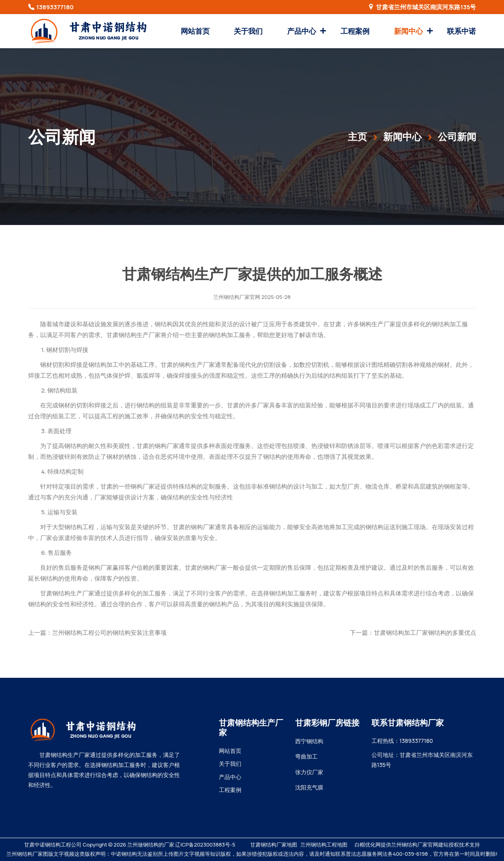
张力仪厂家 (309, 772)
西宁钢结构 (309, 741)
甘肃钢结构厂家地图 (274, 845)
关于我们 (248, 31)
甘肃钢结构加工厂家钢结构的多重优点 (425, 633)
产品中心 (302, 31)
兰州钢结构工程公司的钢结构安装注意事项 (109, 633)
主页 (357, 136)
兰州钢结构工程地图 (324, 845)
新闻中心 (408, 31)
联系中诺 (461, 31)
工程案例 (355, 31)
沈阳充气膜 (309, 787)
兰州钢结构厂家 (232, 297)
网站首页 (195, 31)
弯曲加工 (306, 756)
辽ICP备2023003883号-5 (205, 845)
